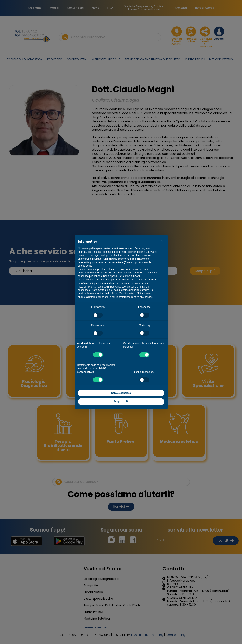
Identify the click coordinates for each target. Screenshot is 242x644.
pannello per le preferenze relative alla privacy (127, 297)
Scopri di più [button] (121, 401)
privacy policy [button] (135, 252)
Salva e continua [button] (121, 393)
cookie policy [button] (85, 266)
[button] (162, 242)
